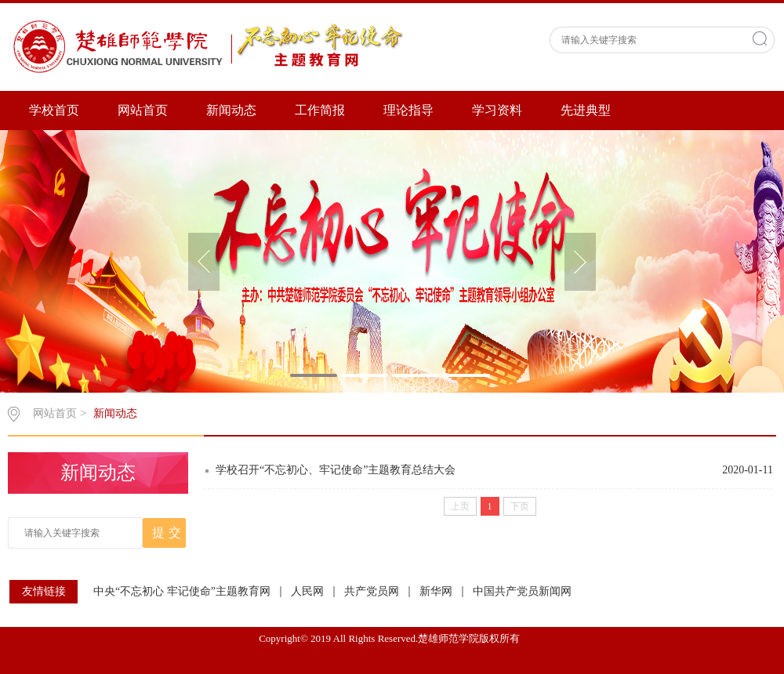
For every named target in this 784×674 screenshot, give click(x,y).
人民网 (307, 592)
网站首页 (143, 110)
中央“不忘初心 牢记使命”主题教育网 (182, 592)
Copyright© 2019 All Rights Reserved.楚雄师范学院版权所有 (392, 638)
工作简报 (320, 110)
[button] (204, 262)
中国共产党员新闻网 (522, 592)
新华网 (436, 592)
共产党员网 (372, 592)
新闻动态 (231, 110)
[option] (392, 261)
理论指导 (408, 110)
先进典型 (586, 110)
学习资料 (497, 110)
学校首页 (54, 110)
